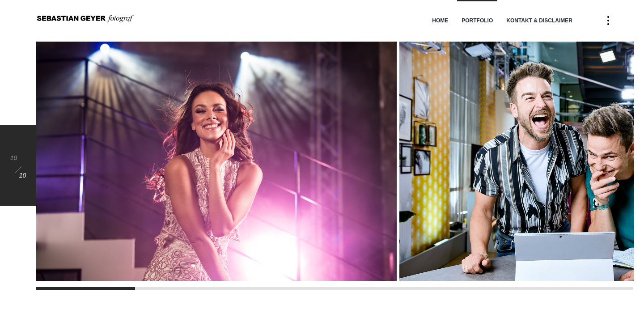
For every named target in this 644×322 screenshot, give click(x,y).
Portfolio (477, 21)
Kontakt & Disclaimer (539, 21)
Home (440, 21)
